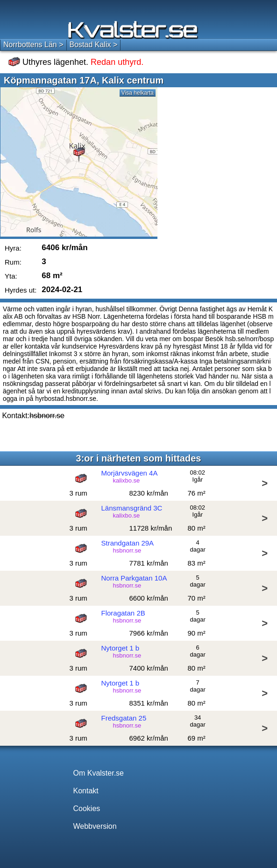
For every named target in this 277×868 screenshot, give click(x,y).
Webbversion (95, 826)
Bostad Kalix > (94, 45)
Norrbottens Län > (33, 45)
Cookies (87, 808)
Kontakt (86, 791)
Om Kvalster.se (99, 773)
